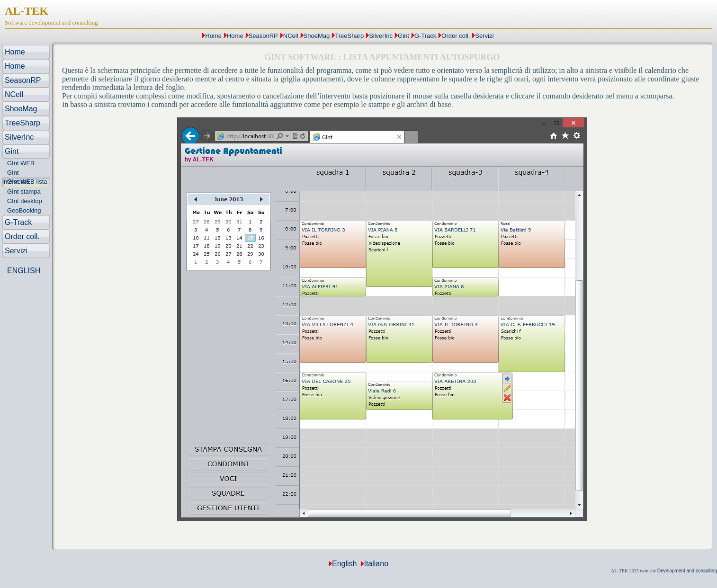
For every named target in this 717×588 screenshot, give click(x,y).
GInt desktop (25, 201)
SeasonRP (263, 36)
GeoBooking (24, 210)
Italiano (376, 564)
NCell (291, 36)
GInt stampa (24, 192)
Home (213, 36)
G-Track (425, 36)
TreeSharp (349, 36)
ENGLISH (24, 271)
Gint (403, 36)
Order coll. (456, 36)
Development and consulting (687, 571)
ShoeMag (317, 36)
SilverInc (381, 36)
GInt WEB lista (27, 182)
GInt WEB (21, 163)
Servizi (484, 36)
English (344, 564)
